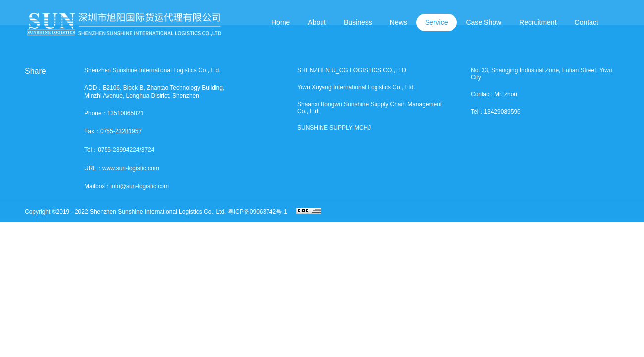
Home (281, 22)
